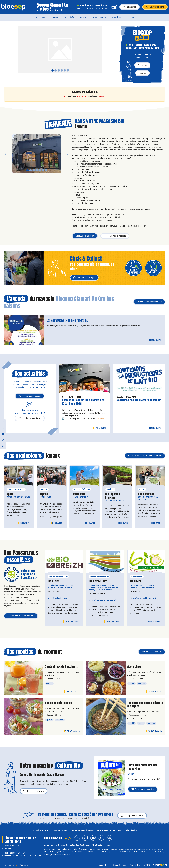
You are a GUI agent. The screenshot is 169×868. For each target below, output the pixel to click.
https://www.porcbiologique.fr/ (144, 598)
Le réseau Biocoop (118, 865)
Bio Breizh (54, 581)
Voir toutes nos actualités (30, 396)
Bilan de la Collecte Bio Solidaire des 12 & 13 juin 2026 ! (83, 402)
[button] (6, 50)
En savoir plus (71, 621)
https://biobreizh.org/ (57, 598)
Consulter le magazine (143, 790)
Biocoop (130, 17)
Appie (10, 494)
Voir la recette (72, 691)
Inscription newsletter (132, 816)
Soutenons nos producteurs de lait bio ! (139, 402)
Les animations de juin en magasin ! (67, 320)
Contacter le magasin (115, 236)
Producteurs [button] (99, 17)
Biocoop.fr (102, 865)
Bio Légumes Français (117, 496)
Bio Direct (135, 581)
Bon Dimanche (146, 494)
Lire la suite (156, 340)
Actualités (70, 17)
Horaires (142, 73)
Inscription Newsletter (30, 418)
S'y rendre (142, 65)
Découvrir (25, 523)
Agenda (56, 17)
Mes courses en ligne (84, 278)
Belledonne (79, 494)
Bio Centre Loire (98, 581)
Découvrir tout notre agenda (149, 302)
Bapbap (44, 494)
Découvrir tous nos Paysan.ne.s (21, 616)
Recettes (84, 17)
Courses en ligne (155, 7)
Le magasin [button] (40, 17)
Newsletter (130, 7)
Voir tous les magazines (34, 791)
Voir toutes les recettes (152, 652)
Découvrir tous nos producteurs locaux (145, 456)
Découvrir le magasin (85, 236)
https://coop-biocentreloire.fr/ (102, 600)
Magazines (116, 17)
